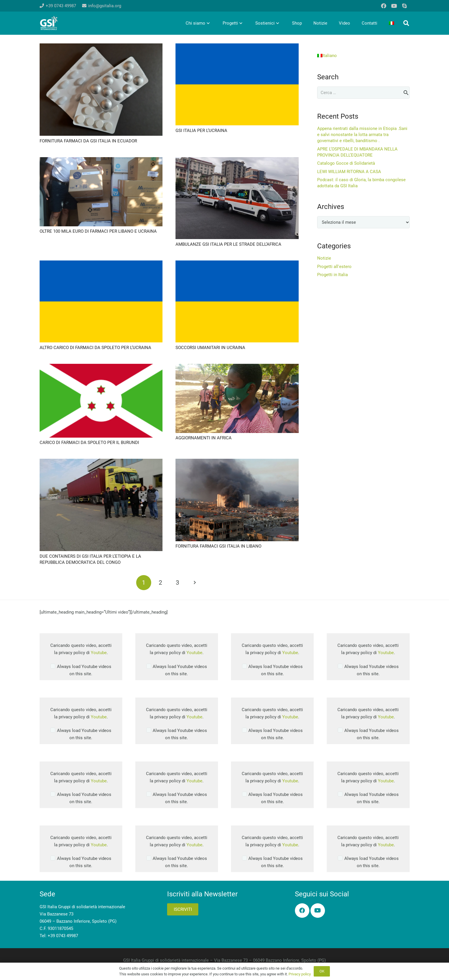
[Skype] (404, 6)
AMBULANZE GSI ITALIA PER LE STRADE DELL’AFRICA (228, 244)
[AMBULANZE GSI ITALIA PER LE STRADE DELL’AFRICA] (237, 161)
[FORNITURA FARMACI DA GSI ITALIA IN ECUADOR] (101, 47)
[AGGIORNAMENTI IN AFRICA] (237, 367)
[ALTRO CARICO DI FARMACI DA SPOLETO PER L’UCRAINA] (101, 264)
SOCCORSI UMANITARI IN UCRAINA (210, 348)
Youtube (99, 653)
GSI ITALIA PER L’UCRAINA (201, 131)
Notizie (324, 258)
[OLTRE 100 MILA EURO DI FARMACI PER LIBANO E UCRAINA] (101, 161)
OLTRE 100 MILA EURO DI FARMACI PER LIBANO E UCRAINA (98, 231)
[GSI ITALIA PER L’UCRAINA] (237, 47)
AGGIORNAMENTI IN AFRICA (204, 438)
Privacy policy (300, 974)
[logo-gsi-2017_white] (49, 23)
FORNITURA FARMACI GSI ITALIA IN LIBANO (218, 546)
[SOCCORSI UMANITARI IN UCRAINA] (237, 264)
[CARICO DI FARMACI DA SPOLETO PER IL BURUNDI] (101, 367)
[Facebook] (384, 6)
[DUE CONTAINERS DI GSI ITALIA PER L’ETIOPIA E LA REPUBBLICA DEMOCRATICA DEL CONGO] (101, 462)
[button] (406, 23)
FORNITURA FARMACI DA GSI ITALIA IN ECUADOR (88, 141)
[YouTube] (394, 6)
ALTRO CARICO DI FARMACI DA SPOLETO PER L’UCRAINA (95, 348)
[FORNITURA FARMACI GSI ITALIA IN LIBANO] (237, 462)
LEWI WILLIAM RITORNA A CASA (349, 172)
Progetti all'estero (334, 267)
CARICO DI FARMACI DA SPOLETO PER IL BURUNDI (89, 443)
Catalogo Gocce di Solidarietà (346, 163)
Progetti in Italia (332, 275)
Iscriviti (183, 909)
